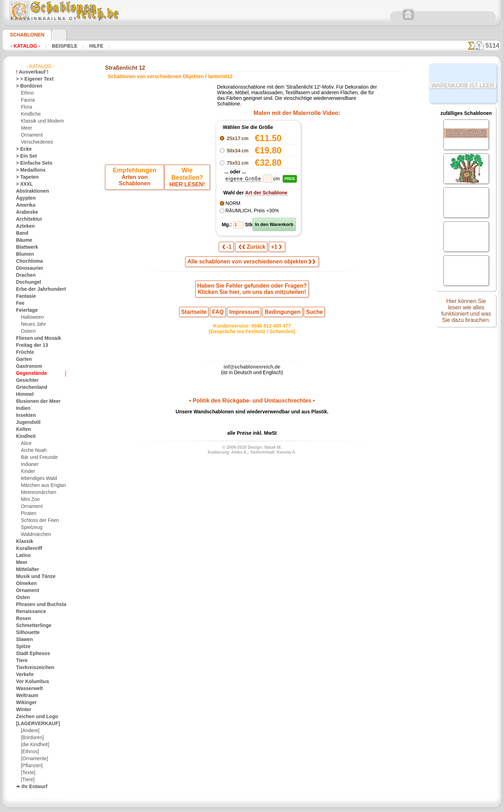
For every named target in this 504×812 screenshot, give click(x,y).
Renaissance (28, 612)
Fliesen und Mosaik (35, 338)
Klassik (23, 542)
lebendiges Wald (37, 479)
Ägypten (24, 198)
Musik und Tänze (32, 577)
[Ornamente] (34, 759)
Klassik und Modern (40, 121)
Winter (23, 710)
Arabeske (25, 212)
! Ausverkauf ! (29, 72)
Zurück (252, 250)
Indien (22, 408)
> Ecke (22, 149)
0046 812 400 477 (267, 331)
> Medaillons (28, 170)
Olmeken (24, 584)
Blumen (23, 254)
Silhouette (26, 633)
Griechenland (29, 387)
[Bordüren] (32, 738)
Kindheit (24, 436)
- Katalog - (25, 46)
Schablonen (24, 35)
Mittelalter (27, 570)
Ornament (31, 135)
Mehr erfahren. (309, 806)
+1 (273, 250)
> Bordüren (27, 86)
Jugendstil (26, 422)
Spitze (22, 647)
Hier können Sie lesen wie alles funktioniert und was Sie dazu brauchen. (466, 313)
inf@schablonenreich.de (252, 374)
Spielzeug (30, 528)
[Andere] (30, 731)
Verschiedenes (35, 142)
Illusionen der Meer (35, 401)
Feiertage (25, 310)
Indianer (29, 465)
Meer (26, 128)
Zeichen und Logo (33, 717)
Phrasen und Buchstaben (40, 605)
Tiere (21, 661)
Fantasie (24, 296)
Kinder (27, 472)
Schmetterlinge (30, 626)
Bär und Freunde (37, 457)
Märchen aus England (42, 486)
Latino (22, 556)
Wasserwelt (27, 689)
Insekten (24, 415)
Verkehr (23, 675)
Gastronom (27, 366)
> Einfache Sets (30, 163)
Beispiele (64, 46)
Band (21, 233)
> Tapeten (25, 177)
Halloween (31, 317)
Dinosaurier (27, 268)
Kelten (22, 429)
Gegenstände (29, 373)
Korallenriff (27, 549)
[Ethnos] (30, 752)
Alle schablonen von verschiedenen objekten (251, 265)
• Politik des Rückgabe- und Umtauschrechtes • (252, 409)
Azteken (24, 226)
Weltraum (26, 696)
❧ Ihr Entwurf (30, 787)
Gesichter (25, 380)
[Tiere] (27, 780)
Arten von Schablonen (136, 179)
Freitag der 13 (29, 345)
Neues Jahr (32, 324)
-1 (230, 250)
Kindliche (30, 114)
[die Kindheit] (34, 745)
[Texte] (28, 773)
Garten (23, 359)
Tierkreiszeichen (31, 668)
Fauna (27, 100)
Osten (22, 598)
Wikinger (24, 703)
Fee (19, 303)
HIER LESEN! (186, 179)
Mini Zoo (30, 500)
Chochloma (27, 261)
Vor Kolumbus (30, 682)
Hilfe (94, 46)
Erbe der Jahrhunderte (38, 289)
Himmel (23, 394)
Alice (26, 443)
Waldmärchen (34, 535)
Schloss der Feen (37, 521)
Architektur (27, 219)
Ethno (27, 93)
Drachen (24, 275)
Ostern (28, 331)
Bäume (23, 240)
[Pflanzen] (31, 766)
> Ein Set (24, 156)
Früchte (24, 352)
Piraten (28, 514)
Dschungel (26, 282)
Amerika (24, 205)
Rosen (22, 619)
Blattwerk (26, 247)
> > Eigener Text (30, 79)
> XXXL (23, 184)
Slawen (23, 640)
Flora (26, 107)
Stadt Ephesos (30, 654)
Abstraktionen (30, 191)
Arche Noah (32, 450)
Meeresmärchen (37, 493)
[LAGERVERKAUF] (34, 724)
